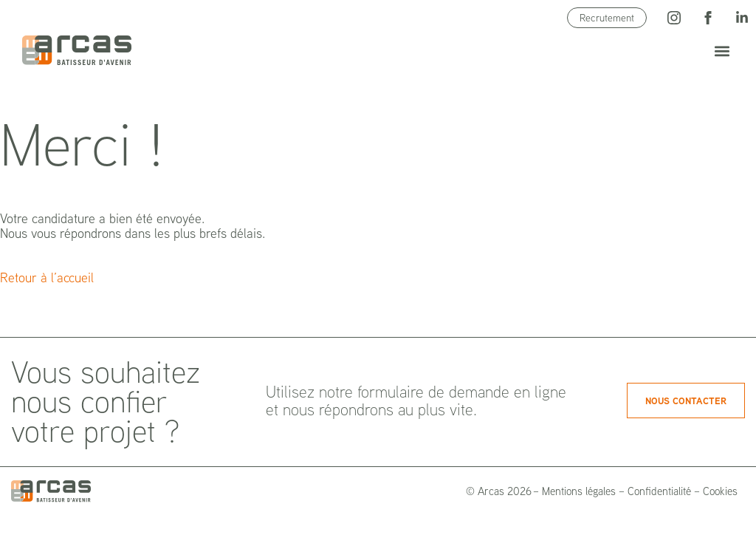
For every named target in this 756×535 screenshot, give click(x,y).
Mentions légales (579, 491)
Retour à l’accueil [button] (47, 277)
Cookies (720, 491)
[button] (722, 51)
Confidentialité (659, 491)
